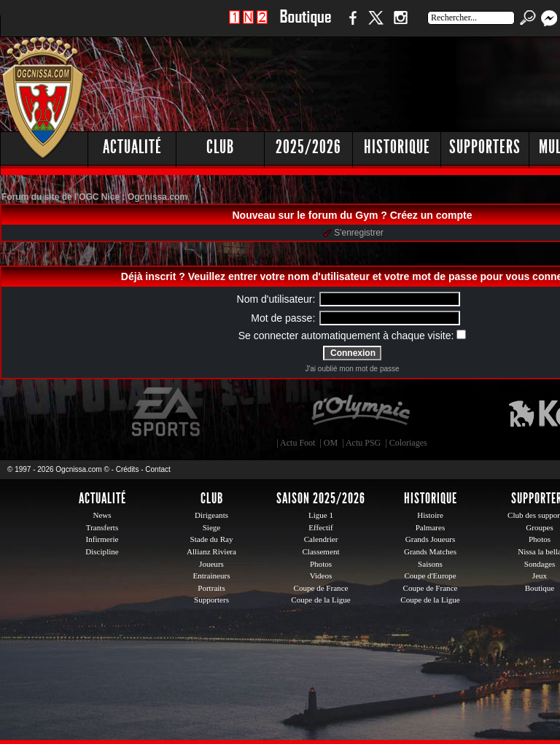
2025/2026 (308, 147)
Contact (157, 469)
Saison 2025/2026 (321, 498)
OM (331, 443)
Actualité (132, 147)
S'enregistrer (353, 233)
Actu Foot (297, 443)
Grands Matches (430, 551)
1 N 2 (248, 25)
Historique (397, 147)
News (102, 515)
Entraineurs (212, 576)
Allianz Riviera (211, 551)
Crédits (128, 469)
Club (220, 147)
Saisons (430, 564)
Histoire (430, 515)
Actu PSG (363, 443)
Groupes (539, 527)
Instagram (400, 25)
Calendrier (321, 539)
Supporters (485, 147)
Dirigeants (211, 515)
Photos (321, 564)
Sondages (540, 564)
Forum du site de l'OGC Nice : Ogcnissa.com (94, 197)
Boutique (305, 25)
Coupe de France (321, 588)
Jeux (540, 576)
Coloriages (408, 443)
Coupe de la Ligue (320, 600)
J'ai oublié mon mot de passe (352, 369)
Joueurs (211, 564)
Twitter (376, 25)
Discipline (102, 551)
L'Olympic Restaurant (360, 412)
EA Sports (167, 412)
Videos (321, 576)
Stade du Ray (212, 539)
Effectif (321, 527)
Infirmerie (102, 539)
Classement (320, 551)
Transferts (102, 527)
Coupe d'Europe (430, 576)
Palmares (431, 527)
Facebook (351, 25)
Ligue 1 (321, 515)
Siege (212, 527)
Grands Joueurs (431, 539)
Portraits (211, 588)
